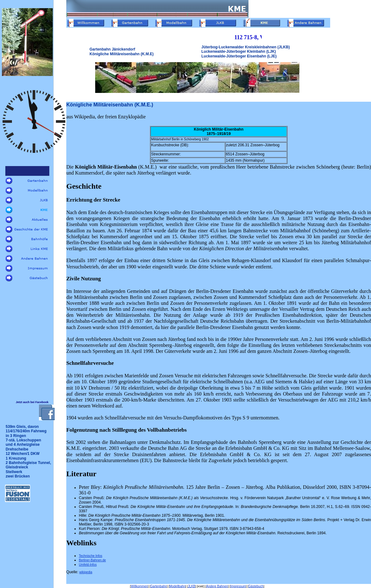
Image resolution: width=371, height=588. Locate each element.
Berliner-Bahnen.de (92, 560)
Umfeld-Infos (88, 565)
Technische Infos (91, 556)
